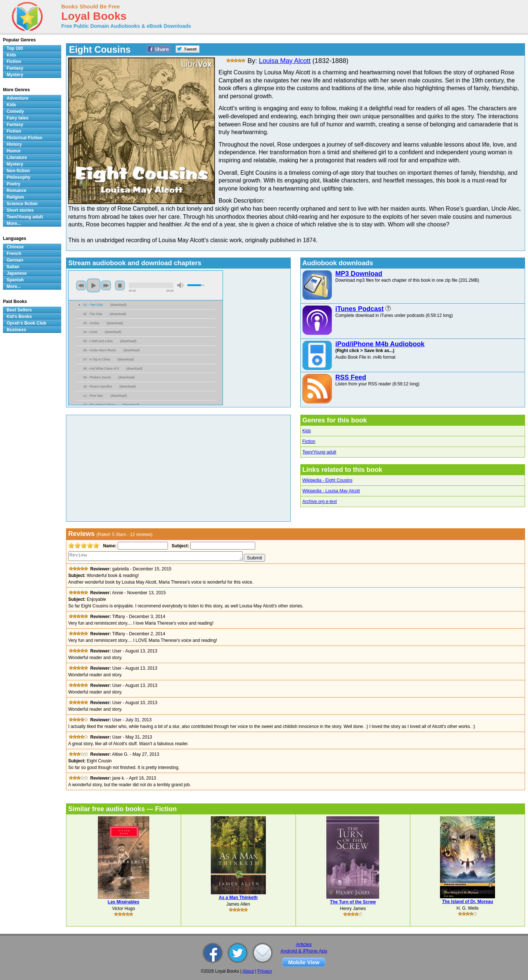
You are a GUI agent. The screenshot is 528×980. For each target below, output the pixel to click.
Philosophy (19, 177)
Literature (17, 158)
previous (81, 285)
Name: (109, 546)
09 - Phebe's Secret (97, 377)
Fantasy (15, 68)
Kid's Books (19, 317)
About (248, 971)
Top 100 (15, 48)
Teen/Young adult (319, 452)
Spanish (15, 280)
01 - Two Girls (93, 305)
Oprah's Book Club (26, 323)
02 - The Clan (93, 314)
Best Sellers (19, 310)
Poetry (13, 184)
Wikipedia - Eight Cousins (328, 480)
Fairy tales (17, 118)
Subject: (179, 546)
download (119, 305)
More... (14, 223)
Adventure (17, 98)
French (14, 254)
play (93, 285)
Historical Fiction (24, 138)
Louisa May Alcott (285, 61)
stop (120, 285)
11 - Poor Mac (93, 396)
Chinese (15, 247)
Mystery (15, 75)
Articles (304, 944)
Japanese (17, 273)
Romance (16, 191)
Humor (14, 151)
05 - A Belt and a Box (98, 341)
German (15, 260)
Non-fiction (18, 171)
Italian (13, 267)
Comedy (15, 111)
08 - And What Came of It (101, 369)
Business (16, 330)
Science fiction (22, 204)
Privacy (265, 971)
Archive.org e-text (320, 502)
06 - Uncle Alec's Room (100, 350)
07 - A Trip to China (97, 359)
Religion (15, 197)
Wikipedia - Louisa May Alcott (331, 491)
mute (180, 285)
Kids (307, 431)
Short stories (20, 210)
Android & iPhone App (304, 951)
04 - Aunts (90, 332)
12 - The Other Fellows (99, 405)
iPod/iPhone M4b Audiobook (380, 344)
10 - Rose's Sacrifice (98, 387)
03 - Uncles (91, 323)
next (106, 285)
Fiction (309, 441)
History (14, 144)
